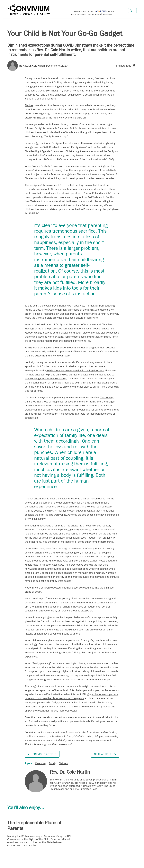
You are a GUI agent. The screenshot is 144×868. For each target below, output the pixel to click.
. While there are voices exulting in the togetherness (75, 371)
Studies (29, 105)
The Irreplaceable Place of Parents (34, 826)
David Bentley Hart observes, (69, 306)
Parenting (41, 763)
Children (63, 763)
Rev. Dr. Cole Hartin (34, 66)
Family (52, 763)
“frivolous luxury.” (37, 519)
